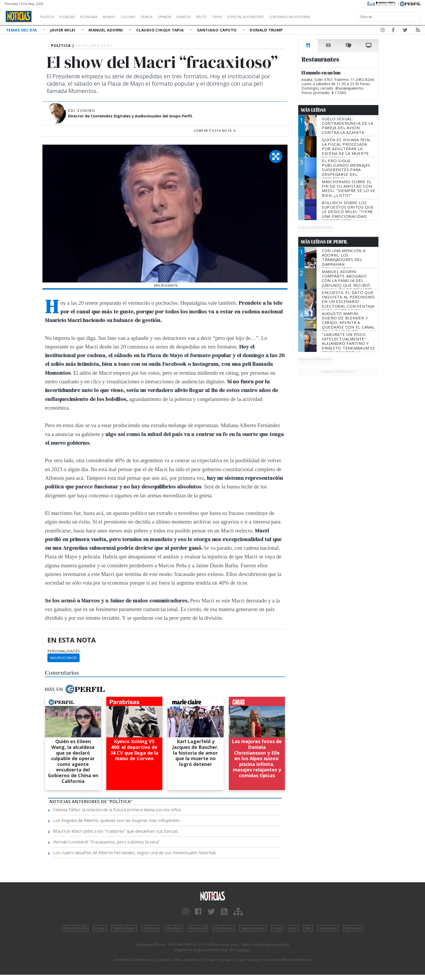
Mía (308, 928)
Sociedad (73, 17)
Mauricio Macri (64, 658)
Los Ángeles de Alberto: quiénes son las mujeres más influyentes (116, 820)
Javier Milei (63, 30)
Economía (98, 17)
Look (277, 928)
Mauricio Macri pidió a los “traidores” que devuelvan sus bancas (115, 831)
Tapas (247, 17)
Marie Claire (124, 928)
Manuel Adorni (106, 30)
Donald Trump (266, 30)
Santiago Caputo (217, 30)
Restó (229, 17)
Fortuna (151, 928)
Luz (293, 928)
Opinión (186, 17)
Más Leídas (313, 110)
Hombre (174, 928)
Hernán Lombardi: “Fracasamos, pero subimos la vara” (106, 842)
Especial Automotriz (281, 17)
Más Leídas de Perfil (324, 242)
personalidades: (64, 651)
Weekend (198, 928)
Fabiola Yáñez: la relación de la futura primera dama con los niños (117, 810)
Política (49, 17)
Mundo (121, 17)
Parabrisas (224, 928)
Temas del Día (22, 30)
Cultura (143, 17)
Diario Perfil (75, 928)
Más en (75, 689)
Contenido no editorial (335, 17)
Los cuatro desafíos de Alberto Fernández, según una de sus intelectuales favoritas (135, 853)
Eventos (209, 17)
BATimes (353, 928)
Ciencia (165, 17)
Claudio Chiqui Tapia (161, 30)
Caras (100, 928)
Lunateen (328, 928)
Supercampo (253, 928)
